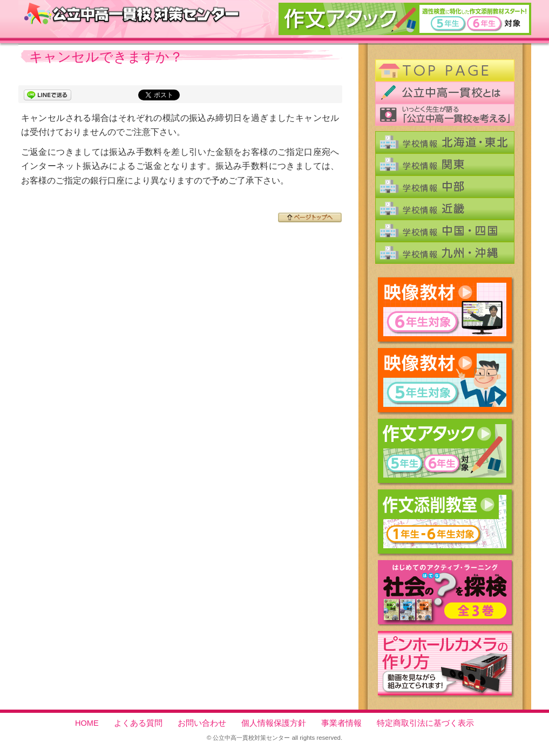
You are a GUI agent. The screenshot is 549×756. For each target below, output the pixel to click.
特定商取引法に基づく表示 (425, 723)
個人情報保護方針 (274, 723)
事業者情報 (341, 723)
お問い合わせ (202, 723)
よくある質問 (138, 723)
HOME (87, 723)
